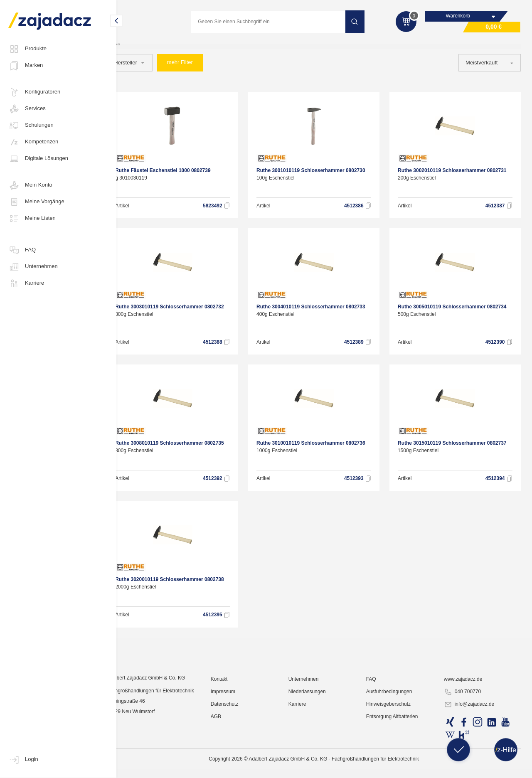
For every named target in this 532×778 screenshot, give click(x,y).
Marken (26, 66)
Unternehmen (33, 267)
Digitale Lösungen (38, 159)
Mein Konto (30, 185)
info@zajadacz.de (473, 768)
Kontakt (234, 743)
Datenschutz (240, 768)
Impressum (238, 755)
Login (23, 760)
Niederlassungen (318, 755)
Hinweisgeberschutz (396, 768)
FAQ (22, 250)
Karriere (26, 283)
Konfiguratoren (34, 92)
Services (27, 109)
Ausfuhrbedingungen (397, 755)
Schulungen (31, 126)
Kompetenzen (33, 142)
